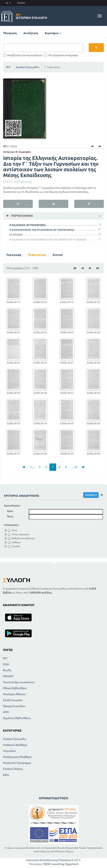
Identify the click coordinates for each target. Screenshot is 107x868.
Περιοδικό (9, 751)
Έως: (10, 516)
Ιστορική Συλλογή (31, 16)
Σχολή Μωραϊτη (13, 700)
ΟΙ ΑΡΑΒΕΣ (16, 235)
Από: (10, 511)
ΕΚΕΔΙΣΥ (8, 676)
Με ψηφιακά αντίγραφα (61, 55)
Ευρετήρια (53, 33)
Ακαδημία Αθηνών (14, 694)
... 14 (74, 467)
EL (8, 3)
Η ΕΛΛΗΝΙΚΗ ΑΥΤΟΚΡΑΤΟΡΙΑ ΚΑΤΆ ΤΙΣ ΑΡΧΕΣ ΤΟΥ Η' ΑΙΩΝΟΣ (48, 240)
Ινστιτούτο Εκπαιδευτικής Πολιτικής (48, 860)
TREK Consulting (53, 864)
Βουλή (7, 670)
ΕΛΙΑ (6, 664)
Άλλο (6, 775)
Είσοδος (21, 3)
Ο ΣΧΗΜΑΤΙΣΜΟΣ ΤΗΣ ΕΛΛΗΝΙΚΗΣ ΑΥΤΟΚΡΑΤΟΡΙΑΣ (42, 230)
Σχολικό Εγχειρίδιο (28, 67)
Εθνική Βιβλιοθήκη (15, 688)
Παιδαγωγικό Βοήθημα (17, 757)
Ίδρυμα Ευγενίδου (14, 706)
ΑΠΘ (6, 712)
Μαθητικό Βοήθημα (15, 745)
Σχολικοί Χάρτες (13, 769)
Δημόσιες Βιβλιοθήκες (17, 718)
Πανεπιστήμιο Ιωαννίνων (19, 682)
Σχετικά (58, 255)
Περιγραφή (14, 255)
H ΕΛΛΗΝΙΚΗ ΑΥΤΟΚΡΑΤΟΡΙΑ (27, 225)
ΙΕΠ (9, 67)
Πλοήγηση (10, 33)
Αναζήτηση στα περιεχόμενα (23, 55)
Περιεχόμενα (22, 216)
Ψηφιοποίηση (37, 255)
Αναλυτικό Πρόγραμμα (17, 763)
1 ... (32, 467)
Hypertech (72, 864)
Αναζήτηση (31, 33)
